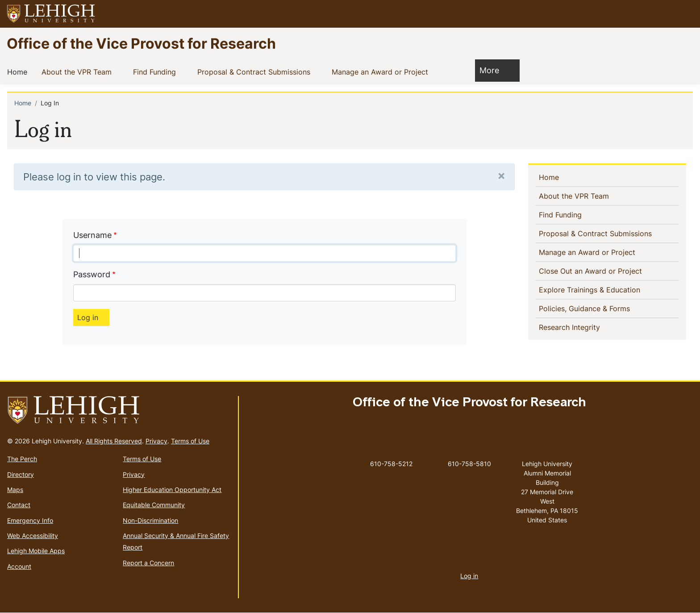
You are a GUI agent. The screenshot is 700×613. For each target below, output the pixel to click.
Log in (469, 576)
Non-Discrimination (150, 520)
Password (92, 274)
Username (92, 235)
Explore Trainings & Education (591, 289)
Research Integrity (571, 327)
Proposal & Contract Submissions (256, 71)
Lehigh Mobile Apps (36, 551)
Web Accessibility (33, 536)
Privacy (156, 441)
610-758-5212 (391, 464)
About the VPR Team (78, 71)
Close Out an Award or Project (605, 271)
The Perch (22, 459)
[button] (685, 14)
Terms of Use (190, 441)
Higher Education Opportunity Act (172, 490)
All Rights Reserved (114, 441)
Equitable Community (154, 505)
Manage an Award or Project (382, 71)
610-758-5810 (469, 464)
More (494, 70)
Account (19, 566)
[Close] (501, 175)
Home (19, 71)
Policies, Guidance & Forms (586, 308)
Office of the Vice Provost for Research (141, 43)
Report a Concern (148, 563)
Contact (19, 505)
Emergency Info (30, 520)
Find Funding (156, 71)
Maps (15, 490)
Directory (21, 474)
